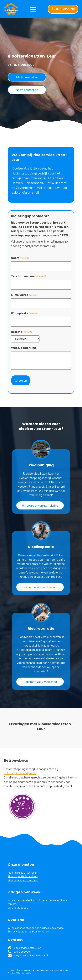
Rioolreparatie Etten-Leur (23, 880)
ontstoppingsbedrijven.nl (20, 773)
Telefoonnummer (28, 276)
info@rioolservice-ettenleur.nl (31, 955)
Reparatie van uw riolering (40, 682)
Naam (20, 258)
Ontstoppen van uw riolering (40, 505)
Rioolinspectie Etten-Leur (23, 876)
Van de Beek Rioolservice (49, 928)
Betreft (21, 332)
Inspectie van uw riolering (40, 587)
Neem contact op (27, 90)
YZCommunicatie (23, 973)
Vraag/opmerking (23, 348)
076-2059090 (20, 908)
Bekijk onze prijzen (27, 77)
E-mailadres (24, 295)
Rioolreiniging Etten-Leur (22, 873)
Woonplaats (24, 313)
